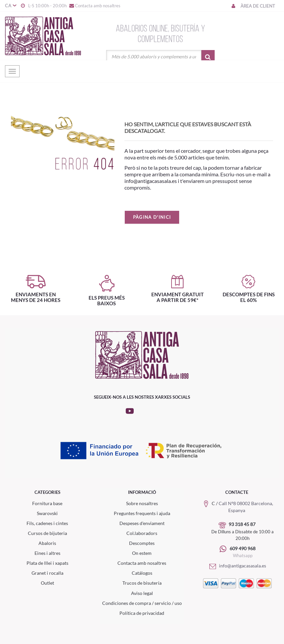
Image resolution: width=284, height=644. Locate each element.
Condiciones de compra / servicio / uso (142, 603)
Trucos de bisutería (142, 583)
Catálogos (142, 573)
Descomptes (142, 543)
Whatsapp (243, 556)
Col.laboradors (142, 533)
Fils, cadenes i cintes (47, 523)
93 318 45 (239, 524)
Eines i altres (47, 553)
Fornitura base (47, 503)
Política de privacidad (142, 613)
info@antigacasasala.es (237, 566)
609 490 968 (243, 548)
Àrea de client (253, 6)
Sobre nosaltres (142, 503)
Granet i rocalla (47, 573)
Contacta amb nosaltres (94, 6)
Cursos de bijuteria (47, 533)
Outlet (47, 583)
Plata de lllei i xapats (47, 563)
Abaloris (47, 543)
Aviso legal (142, 593)
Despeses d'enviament (142, 523)
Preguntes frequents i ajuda (142, 513)
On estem (142, 553)
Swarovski (47, 513)
